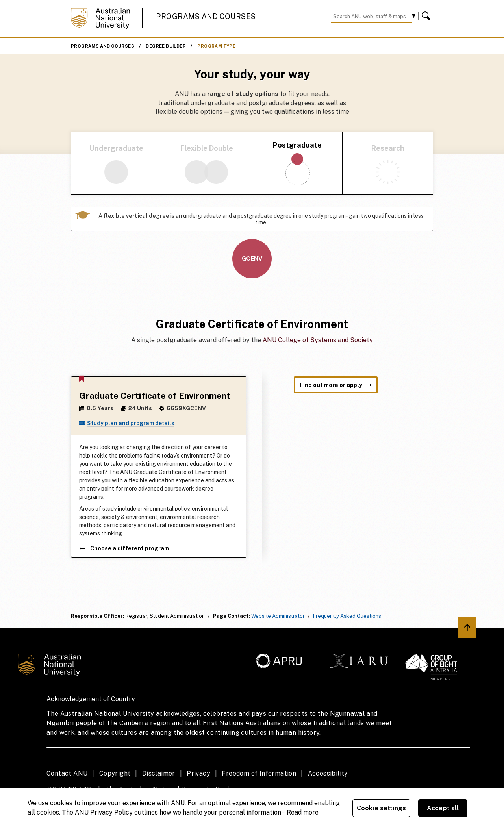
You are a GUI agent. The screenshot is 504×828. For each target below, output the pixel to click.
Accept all (443, 808)
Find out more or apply (336, 385)
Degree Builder (166, 46)
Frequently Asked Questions (347, 616)
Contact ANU (67, 773)
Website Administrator (278, 616)
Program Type (216, 46)
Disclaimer (159, 773)
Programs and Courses (206, 16)
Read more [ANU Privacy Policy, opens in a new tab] (303, 812)
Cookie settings (381, 808)
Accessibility (328, 773)
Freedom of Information (259, 773)
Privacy (198, 773)
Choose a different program (124, 548)
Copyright (115, 773)
